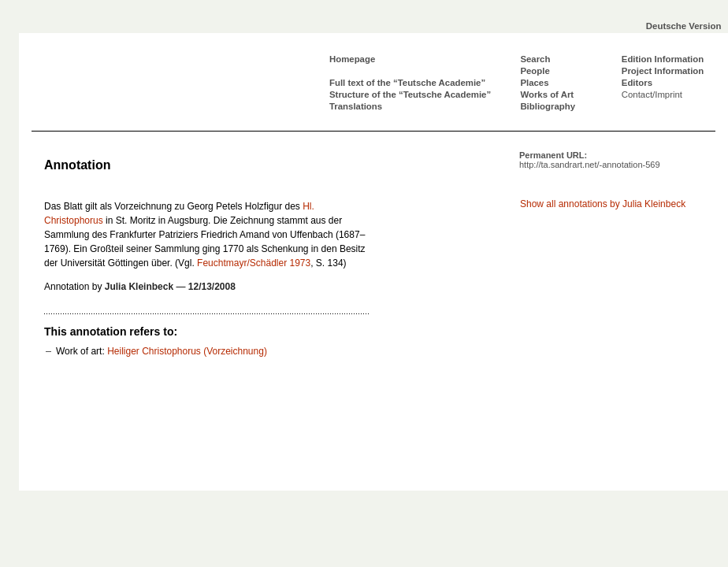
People (535, 71)
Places (534, 83)
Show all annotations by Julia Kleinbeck (603, 204)
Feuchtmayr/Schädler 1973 (254, 263)
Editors (637, 83)
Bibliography (548, 106)
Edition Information (663, 59)
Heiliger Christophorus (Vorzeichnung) (187, 351)
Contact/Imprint (652, 94)
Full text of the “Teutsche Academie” (407, 83)
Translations (356, 106)
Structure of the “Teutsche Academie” (410, 94)
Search (535, 59)
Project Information (663, 71)
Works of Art (547, 94)
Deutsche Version (684, 26)
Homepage (352, 59)
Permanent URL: (590, 160)
